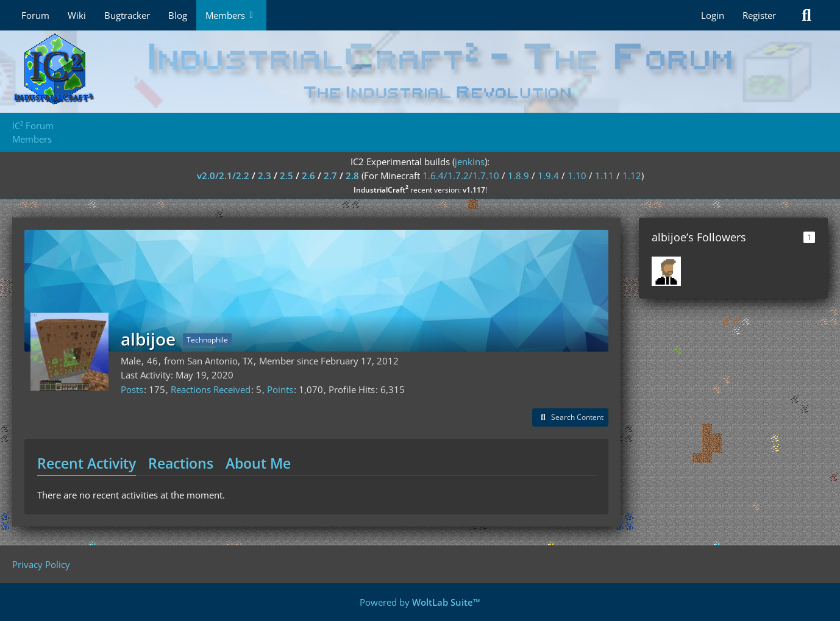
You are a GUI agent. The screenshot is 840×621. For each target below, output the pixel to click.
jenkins (470, 161)
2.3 (265, 176)
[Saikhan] (666, 271)
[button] (570, 417)
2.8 (352, 176)
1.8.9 (518, 176)
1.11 (604, 176)
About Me (258, 463)
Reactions (181, 463)
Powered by (420, 602)
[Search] (806, 15)
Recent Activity (87, 463)
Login (713, 15)
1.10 (577, 176)
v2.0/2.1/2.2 (223, 176)
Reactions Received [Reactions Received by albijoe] (211, 389)
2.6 (308, 176)
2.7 (330, 176)
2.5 (287, 176)
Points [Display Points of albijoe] (280, 389)
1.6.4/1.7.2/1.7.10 (461, 176)
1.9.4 (548, 176)
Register (759, 15)
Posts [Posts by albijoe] (132, 389)
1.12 (632, 176)
